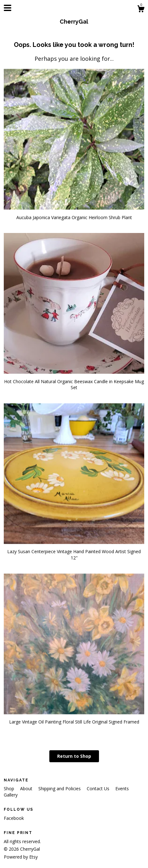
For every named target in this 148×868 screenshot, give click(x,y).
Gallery (11, 795)
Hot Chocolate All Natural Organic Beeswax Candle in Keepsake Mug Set (74, 381)
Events (122, 789)
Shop (10, 789)
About (27, 789)
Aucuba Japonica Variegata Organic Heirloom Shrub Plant (74, 214)
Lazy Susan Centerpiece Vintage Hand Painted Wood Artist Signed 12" (74, 552)
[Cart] (141, 10)
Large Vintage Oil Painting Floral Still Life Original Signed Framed (74, 719)
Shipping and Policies (60, 789)
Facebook (14, 818)
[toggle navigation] (8, 8)
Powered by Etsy (21, 857)
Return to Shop (74, 756)
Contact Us (99, 789)
